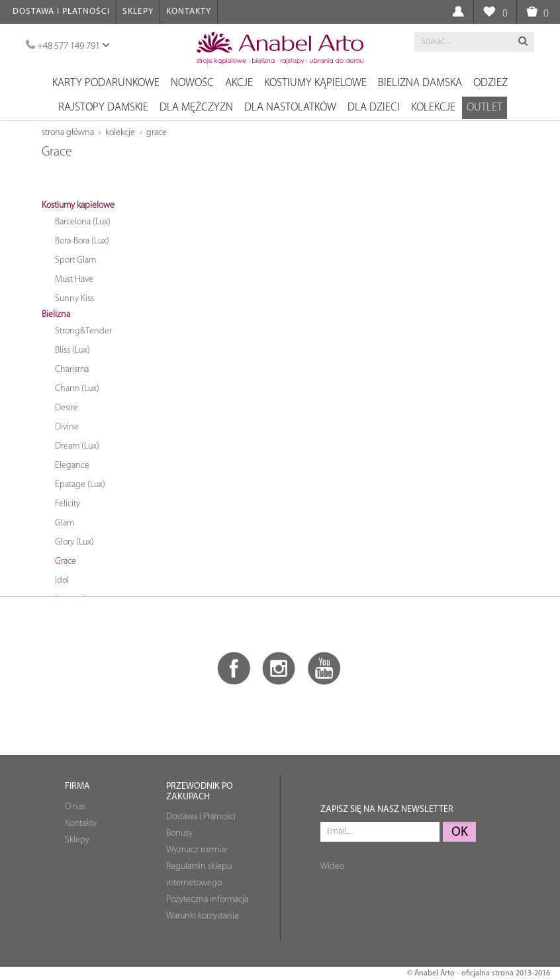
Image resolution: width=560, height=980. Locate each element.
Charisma (72, 370)
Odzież (490, 83)
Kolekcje (433, 108)
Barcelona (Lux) (83, 222)
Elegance (72, 466)
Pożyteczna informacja (207, 900)
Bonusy (179, 833)
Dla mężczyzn (196, 108)
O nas (75, 807)
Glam (65, 523)
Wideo (332, 867)
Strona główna (68, 133)
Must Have (74, 280)
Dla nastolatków (290, 108)
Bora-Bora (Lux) (82, 241)
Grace (157, 133)
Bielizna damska (420, 83)
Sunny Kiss (74, 299)
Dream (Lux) (77, 446)
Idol (62, 581)
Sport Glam (75, 260)
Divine (67, 427)
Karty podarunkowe (106, 83)
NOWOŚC (192, 83)
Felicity (68, 504)
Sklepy (138, 12)
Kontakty (189, 12)
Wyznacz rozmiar (197, 850)
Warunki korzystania (202, 916)
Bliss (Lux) (72, 350)
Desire (67, 408)
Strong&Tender (83, 331)
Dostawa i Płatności (61, 12)
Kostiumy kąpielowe (315, 83)
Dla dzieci (374, 108)
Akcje (239, 83)
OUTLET (485, 108)
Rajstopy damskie (103, 108)
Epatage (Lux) (80, 485)
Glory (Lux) (74, 542)
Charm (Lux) (77, 389)
